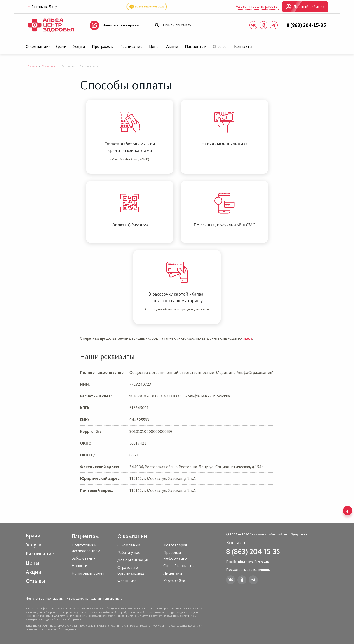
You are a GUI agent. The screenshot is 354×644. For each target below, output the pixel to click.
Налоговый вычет (88, 573)
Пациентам (196, 47)
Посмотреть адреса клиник (248, 570)
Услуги (79, 47)
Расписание (131, 47)
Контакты (243, 47)
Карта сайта (174, 581)
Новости (80, 566)
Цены (154, 47)
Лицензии (173, 573)
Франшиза (127, 581)
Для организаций (134, 560)
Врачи (61, 47)
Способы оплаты (179, 566)
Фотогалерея (175, 545)
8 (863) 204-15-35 (306, 25)
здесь (248, 338)
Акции (172, 47)
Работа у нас (129, 553)
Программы (103, 47)
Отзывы (220, 47)
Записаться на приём (121, 25)
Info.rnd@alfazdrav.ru (253, 562)
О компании (37, 47)
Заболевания (84, 558)
